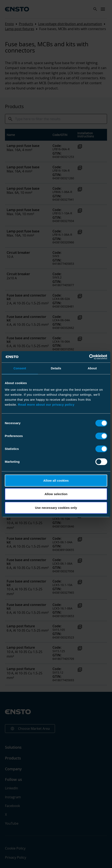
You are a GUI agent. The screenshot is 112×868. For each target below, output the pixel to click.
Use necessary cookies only (56, 508)
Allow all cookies (56, 480)
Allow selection (56, 494)
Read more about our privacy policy (46, 405)
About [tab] (92, 368)
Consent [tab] (20, 368)
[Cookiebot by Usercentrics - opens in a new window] (89, 357)
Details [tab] (56, 368)
